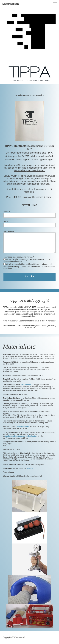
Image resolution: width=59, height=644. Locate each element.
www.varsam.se (23, 427)
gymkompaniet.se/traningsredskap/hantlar (21, 436)
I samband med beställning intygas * (19, 257)
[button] (55, 4)
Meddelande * (9, 231)
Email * (6, 222)
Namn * (7, 212)
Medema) (30, 468)
